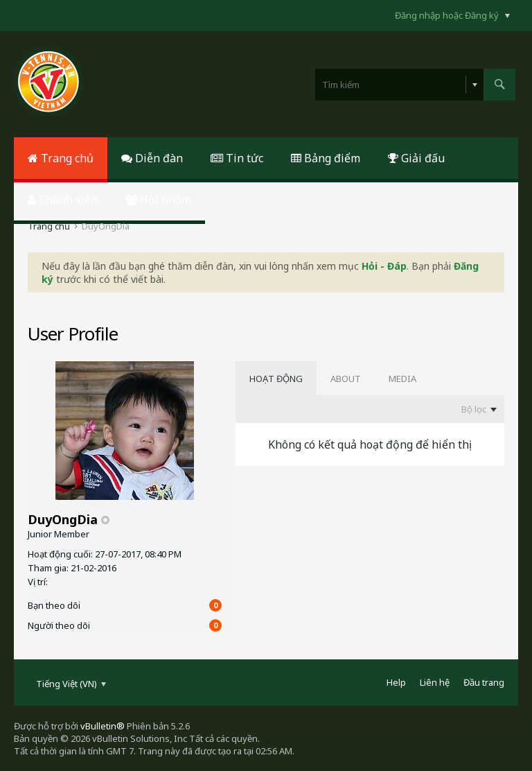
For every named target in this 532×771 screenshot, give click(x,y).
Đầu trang (484, 682)
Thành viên (63, 200)
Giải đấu (416, 158)
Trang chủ (61, 158)
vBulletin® (103, 726)
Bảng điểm (326, 158)
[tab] (276, 379)
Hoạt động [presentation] (276, 379)
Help (396, 682)
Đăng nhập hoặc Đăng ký (452, 15)
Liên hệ (435, 682)
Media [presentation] (402, 379)
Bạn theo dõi (54, 605)
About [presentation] (346, 379)
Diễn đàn (152, 158)
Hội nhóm (158, 200)
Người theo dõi (59, 625)
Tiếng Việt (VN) (71, 684)
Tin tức (237, 158)
